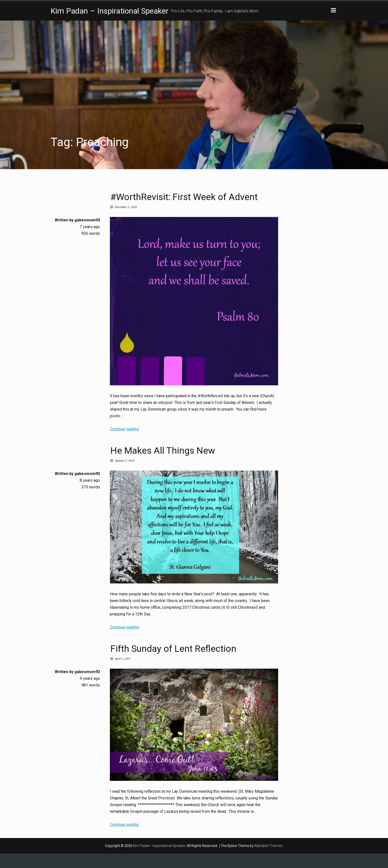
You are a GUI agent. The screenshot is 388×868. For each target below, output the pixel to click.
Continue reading (124, 444)
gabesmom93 (87, 235)
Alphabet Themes (268, 860)
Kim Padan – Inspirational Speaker (109, 11)
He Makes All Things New (177, 464)
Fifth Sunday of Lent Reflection (191, 662)
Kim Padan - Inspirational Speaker (159, 860)
